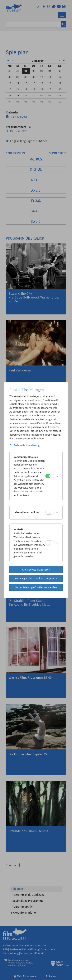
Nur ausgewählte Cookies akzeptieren (36, 578)
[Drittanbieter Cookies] (50, 512)
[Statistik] (50, 543)
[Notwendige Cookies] (50, 476)
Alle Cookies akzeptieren (36, 570)
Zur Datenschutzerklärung (24, 445)
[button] (57, 476)
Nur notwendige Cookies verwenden (36, 587)
